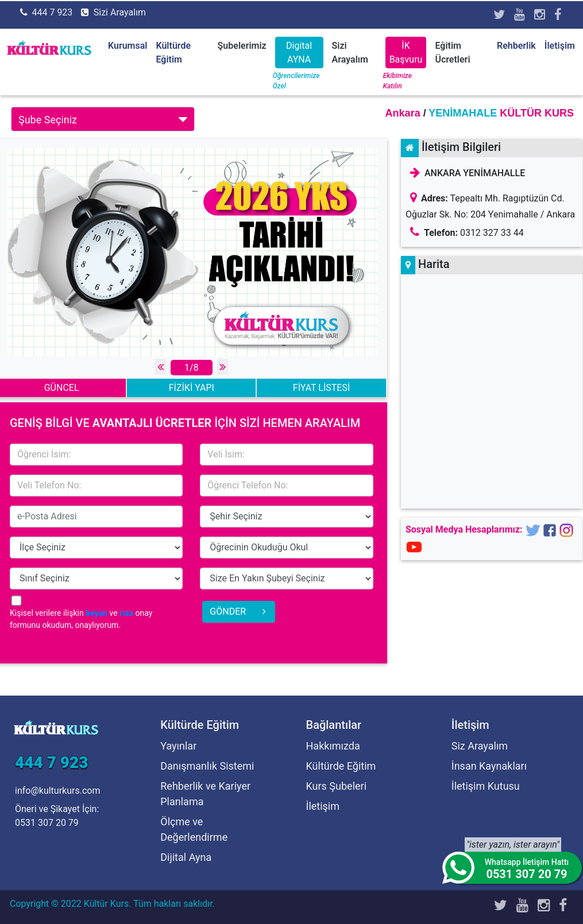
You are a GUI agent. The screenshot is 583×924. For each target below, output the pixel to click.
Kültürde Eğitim (341, 766)
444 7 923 (52, 12)
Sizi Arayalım (120, 12)
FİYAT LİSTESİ (321, 388)
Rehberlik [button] (516, 46)
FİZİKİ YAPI (192, 388)
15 (286, 517)
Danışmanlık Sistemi (207, 766)
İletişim (560, 46)
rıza (126, 613)
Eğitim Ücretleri (452, 53)
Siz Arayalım (480, 746)
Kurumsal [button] (128, 46)
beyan (96, 613)
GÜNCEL (62, 388)
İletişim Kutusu (486, 786)
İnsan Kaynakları (489, 766)
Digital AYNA (299, 53)
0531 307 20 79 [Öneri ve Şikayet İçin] (47, 823)
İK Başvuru (406, 53)
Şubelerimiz (242, 46)
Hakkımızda (333, 746)
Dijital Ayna (186, 857)
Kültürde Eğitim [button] (173, 53)
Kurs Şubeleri (337, 786)
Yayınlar (178, 746)
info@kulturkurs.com (57, 791)
